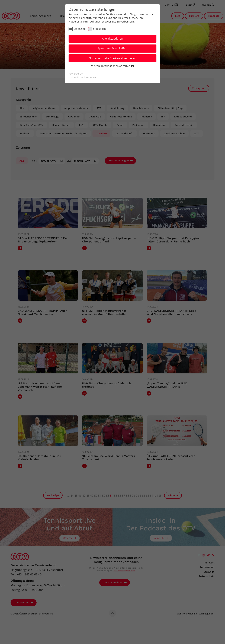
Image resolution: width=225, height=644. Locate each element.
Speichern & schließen (112, 48)
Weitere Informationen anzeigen (112, 66)
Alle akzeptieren (112, 39)
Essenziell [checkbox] (80, 29)
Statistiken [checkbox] (99, 29)
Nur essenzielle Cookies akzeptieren (113, 58)
